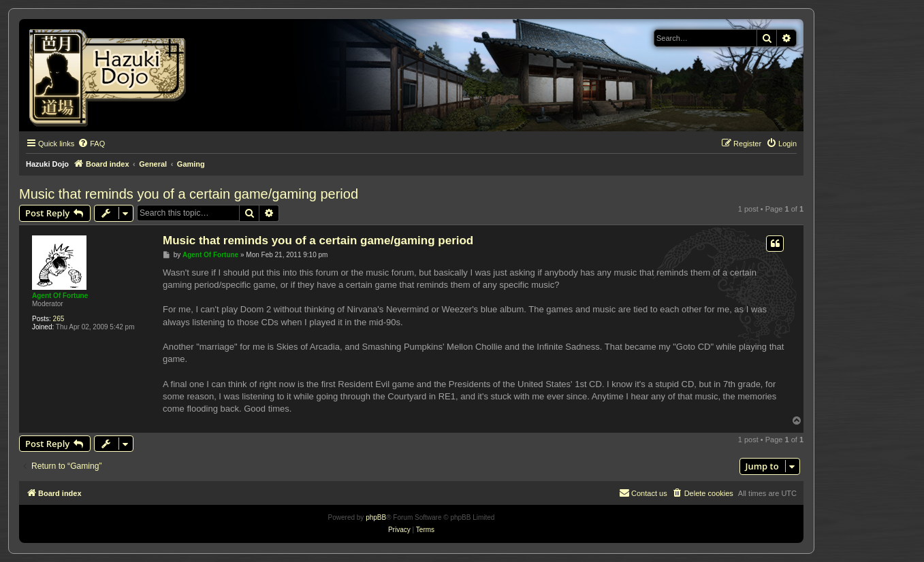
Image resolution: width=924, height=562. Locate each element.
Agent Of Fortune (60, 296)
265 (59, 319)
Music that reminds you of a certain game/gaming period (189, 194)
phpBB (376, 517)
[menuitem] (91, 144)
